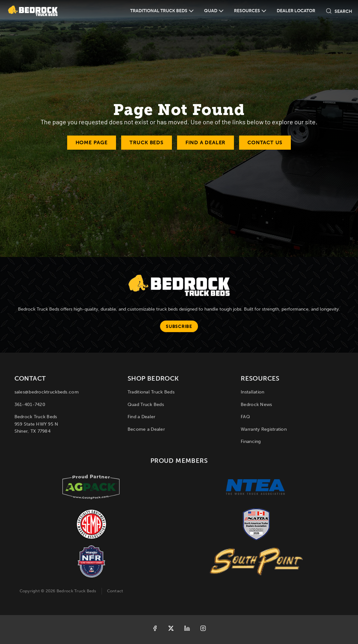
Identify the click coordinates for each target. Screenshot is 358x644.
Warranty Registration (264, 429)
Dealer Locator (296, 11)
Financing (251, 441)
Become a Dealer (146, 429)
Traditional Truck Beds (159, 11)
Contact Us (265, 142)
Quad (211, 11)
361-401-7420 (30, 405)
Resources (247, 11)
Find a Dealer (206, 142)
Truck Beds (147, 142)
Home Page (92, 142)
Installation (252, 392)
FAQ (245, 417)
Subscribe (179, 326)
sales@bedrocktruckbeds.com (47, 392)
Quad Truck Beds (146, 405)
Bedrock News (256, 405)
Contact (115, 591)
